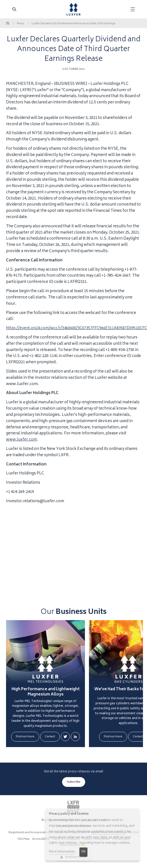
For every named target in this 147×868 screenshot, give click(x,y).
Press (20, 24)
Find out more (25, 737)
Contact (50, 737)
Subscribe (74, 782)
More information (62, 852)
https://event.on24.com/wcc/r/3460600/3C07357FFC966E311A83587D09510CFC (77, 328)
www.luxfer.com (21, 440)
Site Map (23, 839)
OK (83, 852)
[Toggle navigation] (133, 9)
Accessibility (41, 839)
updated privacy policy (109, 832)
